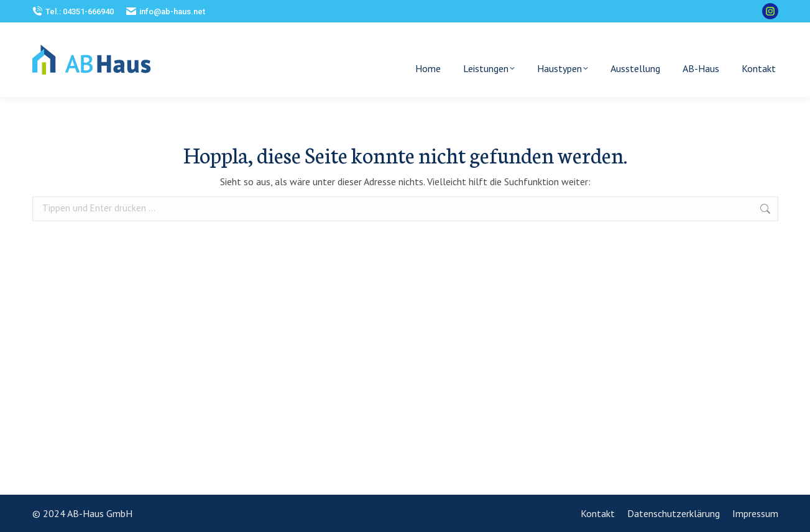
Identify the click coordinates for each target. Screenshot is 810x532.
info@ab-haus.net (166, 11)
